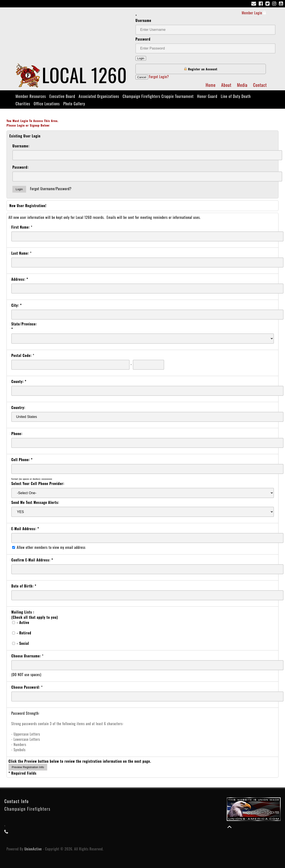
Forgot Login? (159, 77)
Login (141, 58)
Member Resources (31, 96)
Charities (23, 104)
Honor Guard (207, 96)
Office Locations (47, 104)
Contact (260, 85)
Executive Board (62, 96)
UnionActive (33, 849)
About (226, 85)
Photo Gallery (74, 104)
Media (242, 85)
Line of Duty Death (236, 96)
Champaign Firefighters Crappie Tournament (158, 96)
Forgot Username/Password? (51, 189)
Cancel (142, 77)
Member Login (254, 13)
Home (211, 85)
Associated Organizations (99, 96)
